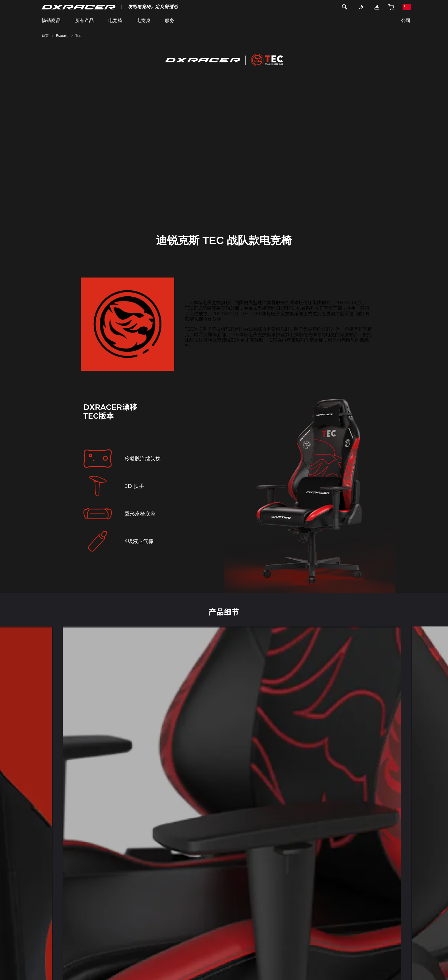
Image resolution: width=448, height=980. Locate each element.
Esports (62, 36)
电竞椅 (115, 20)
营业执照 (266, 958)
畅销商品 (51, 20)
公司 (406, 20)
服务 (170, 20)
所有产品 (85, 20)
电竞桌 (144, 20)
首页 (45, 36)
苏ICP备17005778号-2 (292, 953)
